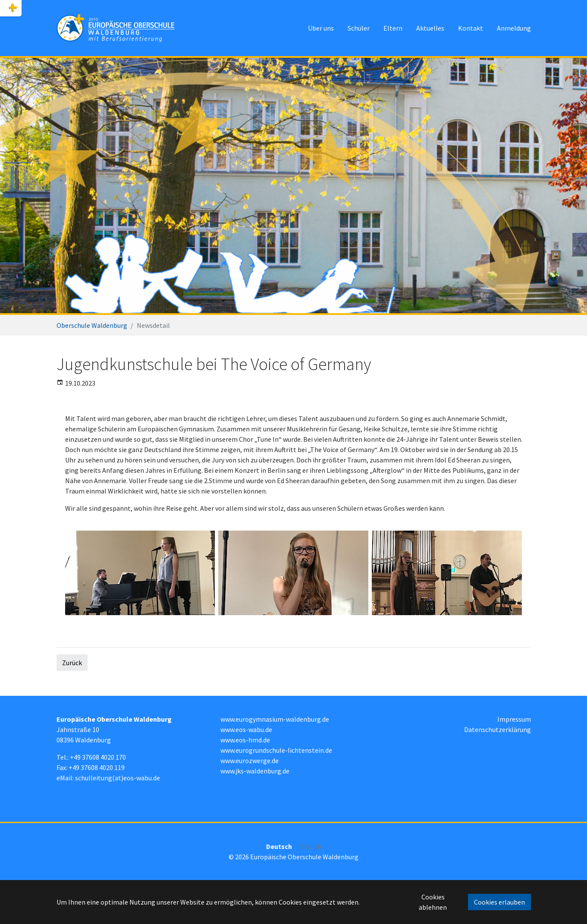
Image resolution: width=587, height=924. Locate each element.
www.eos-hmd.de (245, 740)
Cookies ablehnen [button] (433, 902)
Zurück (72, 663)
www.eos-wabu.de (246, 729)
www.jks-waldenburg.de (255, 771)
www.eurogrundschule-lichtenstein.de (276, 750)
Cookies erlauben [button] (499, 902)
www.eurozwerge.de (250, 761)
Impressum (514, 719)
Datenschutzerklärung (498, 729)
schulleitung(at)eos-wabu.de (118, 778)
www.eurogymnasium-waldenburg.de (275, 719)
